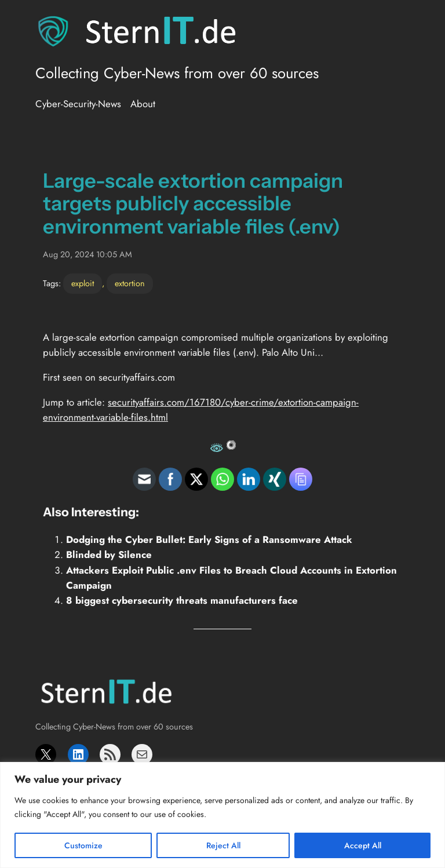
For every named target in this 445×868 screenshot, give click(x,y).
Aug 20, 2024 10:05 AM (87, 254)
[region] (222, 815)
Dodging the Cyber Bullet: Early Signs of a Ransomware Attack (209, 539)
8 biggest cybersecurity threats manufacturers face (182, 600)
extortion (130, 283)
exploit (83, 283)
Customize (83, 845)
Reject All (223, 845)
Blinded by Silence (109, 555)
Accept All (363, 845)
